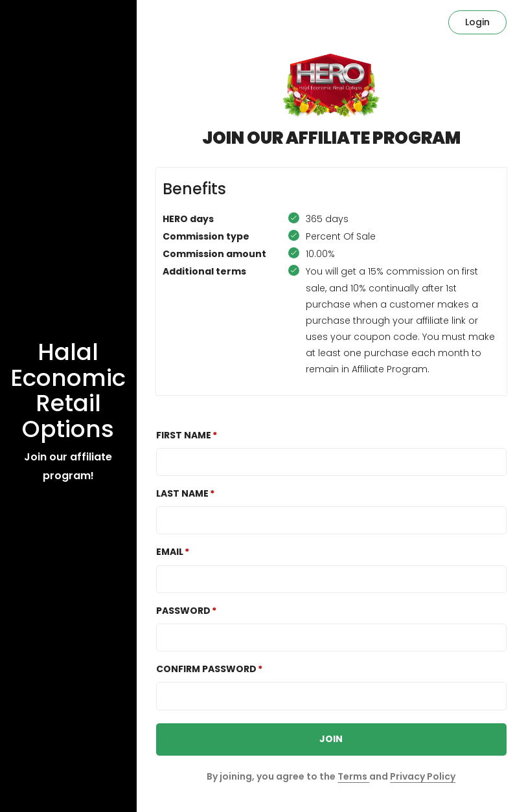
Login (477, 22)
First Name (184, 435)
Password (183, 611)
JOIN (331, 739)
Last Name (182, 493)
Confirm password (206, 669)
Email (170, 552)
